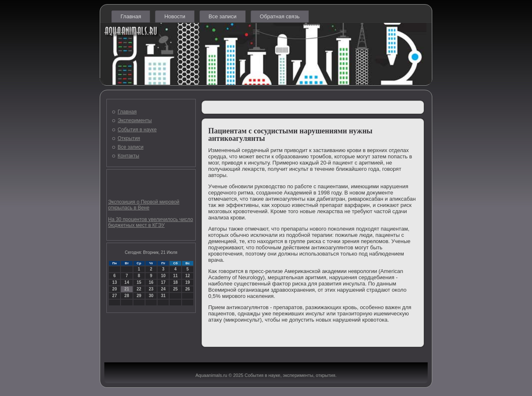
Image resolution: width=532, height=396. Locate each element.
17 (163, 282)
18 (175, 282)
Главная (131, 16)
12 (188, 276)
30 (151, 296)
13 (115, 282)
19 (188, 282)
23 (151, 289)
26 (188, 289)
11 (175, 276)
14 (127, 282)
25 (175, 289)
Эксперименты (135, 121)
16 (151, 282)
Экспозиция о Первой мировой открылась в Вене (144, 205)
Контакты (128, 156)
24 (163, 289)
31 (163, 296)
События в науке (137, 130)
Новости (175, 16)
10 (163, 276)
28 (127, 296)
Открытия (129, 138)
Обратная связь (280, 16)
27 (115, 296)
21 (127, 289)
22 (139, 289)
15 (139, 282)
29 (139, 296)
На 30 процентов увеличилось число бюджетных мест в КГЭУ (150, 222)
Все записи (223, 16)
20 (115, 289)
